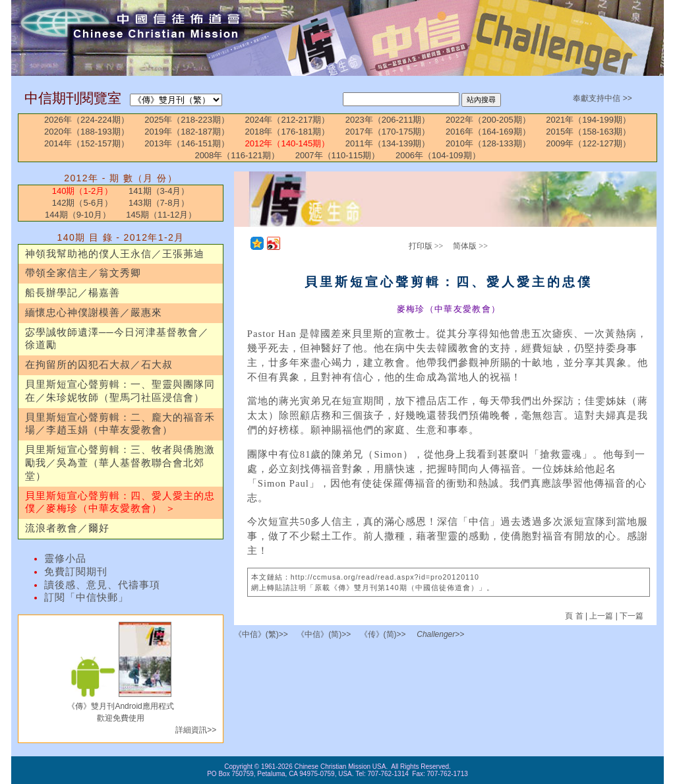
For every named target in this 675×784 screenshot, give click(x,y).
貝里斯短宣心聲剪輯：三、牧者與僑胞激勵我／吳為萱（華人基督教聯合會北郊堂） (120, 463)
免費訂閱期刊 (76, 572)
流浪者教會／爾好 (67, 528)
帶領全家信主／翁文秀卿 (83, 273)
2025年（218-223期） (187, 120)
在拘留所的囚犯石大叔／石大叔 (99, 365)
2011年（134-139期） (388, 143)
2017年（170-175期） (388, 132)
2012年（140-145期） (288, 143)
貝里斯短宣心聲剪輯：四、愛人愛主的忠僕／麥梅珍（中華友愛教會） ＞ (120, 502)
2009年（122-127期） (588, 143)
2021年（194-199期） (588, 120)
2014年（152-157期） (87, 143)
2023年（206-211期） (388, 120)
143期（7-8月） (159, 203)
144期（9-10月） (78, 215)
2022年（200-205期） (488, 120)
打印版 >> (426, 246)
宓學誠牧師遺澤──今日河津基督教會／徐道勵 (117, 339)
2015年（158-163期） (588, 132)
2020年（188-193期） (87, 132)
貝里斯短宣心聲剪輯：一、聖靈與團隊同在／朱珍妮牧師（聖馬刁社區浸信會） (120, 391)
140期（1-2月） (82, 191)
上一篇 (601, 616)
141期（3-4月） (159, 191)
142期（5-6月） (82, 203)
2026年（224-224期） (87, 120)
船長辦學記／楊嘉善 (73, 293)
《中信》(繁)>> (261, 634)
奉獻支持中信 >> (602, 98)
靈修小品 (65, 558)
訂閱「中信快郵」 (86, 597)
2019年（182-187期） (187, 132)
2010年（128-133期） (488, 143)
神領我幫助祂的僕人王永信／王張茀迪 (115, 254)
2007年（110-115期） (338, 155)
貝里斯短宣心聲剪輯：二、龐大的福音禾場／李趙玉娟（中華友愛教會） (120, 424)
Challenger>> (440, 634)
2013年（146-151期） (187, 143)
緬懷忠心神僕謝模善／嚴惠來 (94, 313)
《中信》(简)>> (324, 634)
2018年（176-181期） (288, 132)
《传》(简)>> (383, 634)
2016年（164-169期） (488, 132)
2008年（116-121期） (237, 155)
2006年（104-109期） (438, 155)
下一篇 (631, 616)
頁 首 (575, 616)
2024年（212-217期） (288, 120)
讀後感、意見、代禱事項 (102, 585)
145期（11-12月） (161, 215)
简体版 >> (470, 246)
